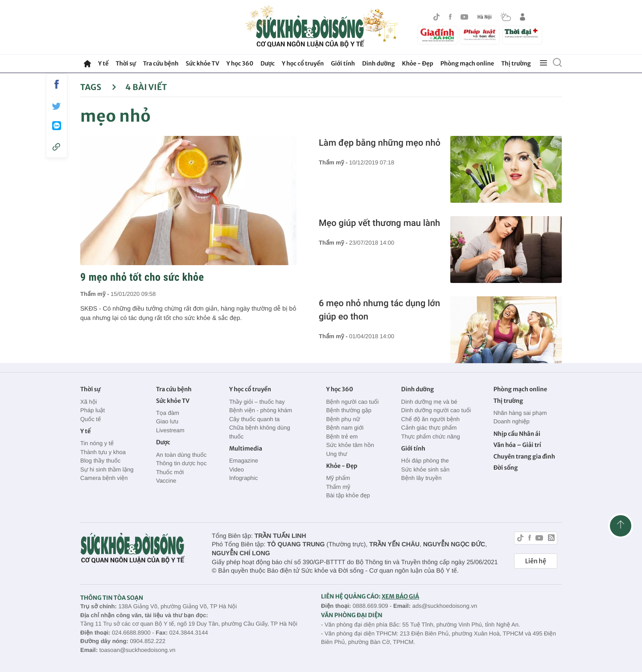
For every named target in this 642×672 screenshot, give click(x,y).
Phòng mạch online (467, 64)
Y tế (103, 64)
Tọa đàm (168, 413)
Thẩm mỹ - (95, 294)
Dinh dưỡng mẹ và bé (429, 402)
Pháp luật (93, 410)
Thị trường (516, 64)
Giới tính (343, 64)
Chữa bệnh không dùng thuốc (260, 432)
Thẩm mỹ (338, 487)
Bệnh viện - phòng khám (261, 410)
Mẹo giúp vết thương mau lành (379, 223)
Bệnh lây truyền (422, 478)
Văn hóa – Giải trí (517, 445)
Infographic (243, 478)
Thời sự (126, 64)
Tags (98, 87)
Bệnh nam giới (345, 428)
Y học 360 (240, 64)
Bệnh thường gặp (349, 410)
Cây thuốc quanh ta (254, 419)
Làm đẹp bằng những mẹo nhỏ (380, 143)
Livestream (170, 430)
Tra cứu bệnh (161, 64)
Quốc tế (91, 419)
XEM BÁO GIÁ (400, 596)
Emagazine (244, 461)
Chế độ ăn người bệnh (430, 419)
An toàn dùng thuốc (181, 455)
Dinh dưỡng (378, 64)
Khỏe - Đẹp (418, 64)
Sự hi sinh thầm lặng (107, 469)
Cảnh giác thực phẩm (429, 428)
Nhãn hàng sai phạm (520, 413)
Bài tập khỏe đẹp (348, 495)
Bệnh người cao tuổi (352, 402)
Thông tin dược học (181, 463)
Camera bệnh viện (104, 478)
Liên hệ (536, 561)
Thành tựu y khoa (103, 452)
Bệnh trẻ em (342, 436)
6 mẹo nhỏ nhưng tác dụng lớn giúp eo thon (379, 310)
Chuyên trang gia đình (524, 457)
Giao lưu (167, 421)
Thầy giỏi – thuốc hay (257, 402)
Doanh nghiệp (512, 421)
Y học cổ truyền (303, 64)
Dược (267, 64)
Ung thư (336, 454)
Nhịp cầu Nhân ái (517, 434)
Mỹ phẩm (338, 478)
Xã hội (89, 402)
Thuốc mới (170, 472)
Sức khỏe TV (202, 64)
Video (237, 469)
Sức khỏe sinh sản (425, 469)
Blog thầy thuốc (100, 461)
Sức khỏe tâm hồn (350, 445)
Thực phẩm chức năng (431, 436)
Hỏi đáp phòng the (425, 461)
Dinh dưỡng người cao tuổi (436, 410)
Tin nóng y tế (97, 443)
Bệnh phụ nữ (343, 419)
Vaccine (166, 481)
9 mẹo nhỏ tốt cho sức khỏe (142, 277)
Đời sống (506, 468)
